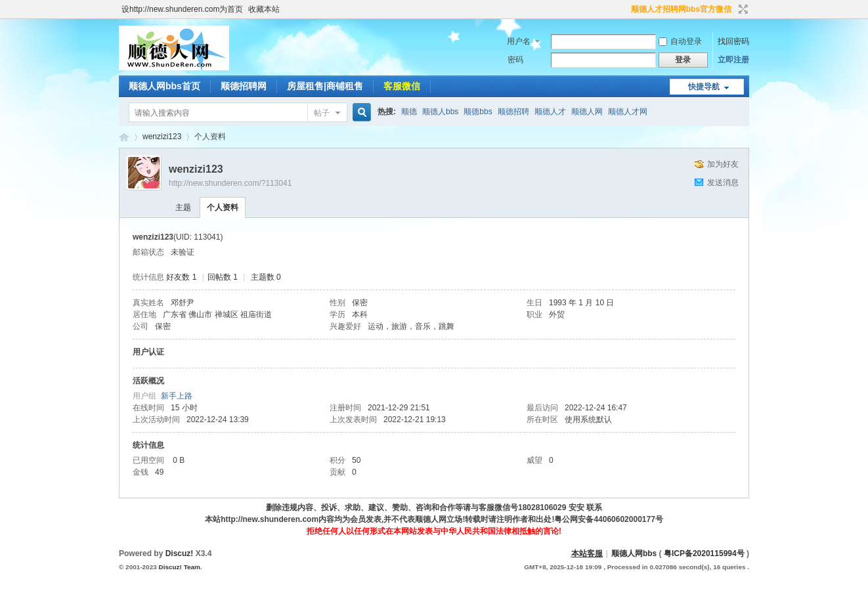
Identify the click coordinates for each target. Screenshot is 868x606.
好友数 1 (181, 277)
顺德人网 (587, 112)
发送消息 (723, 183)
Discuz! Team (179, 567)
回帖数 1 (223, 277)
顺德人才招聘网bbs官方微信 (681, 9)
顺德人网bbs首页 (164, 86)
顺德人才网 (628, 112)
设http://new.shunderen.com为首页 (182, 9)
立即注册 (733, 60)
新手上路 (177, 396)
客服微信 (402, 86)
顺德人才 (550, 112)
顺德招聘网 (244, 86)
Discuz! (180, 553)
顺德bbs (478, 112)
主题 (183, 207)
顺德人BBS (124, 137)
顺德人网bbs (635, 553)
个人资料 (223, 207)
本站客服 (587, 553)
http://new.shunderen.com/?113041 (230, 183)
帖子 (322, 113)
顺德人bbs (440, 112)
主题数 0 (266, 277)
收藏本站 (264, 9)
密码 (515, 60)
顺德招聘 (513, 112)
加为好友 (723, 164)
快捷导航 (704, 87)
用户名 (519, 41)
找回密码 (733, 41)
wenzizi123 (162, 137)
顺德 (409, 112)
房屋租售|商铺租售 (325, 86)
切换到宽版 (742, 9)
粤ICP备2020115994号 (704, 553)
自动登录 (680, 41)
